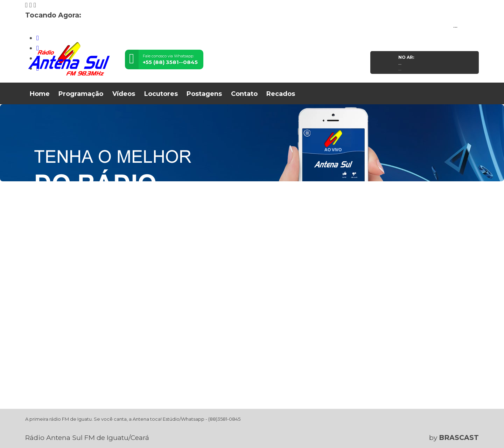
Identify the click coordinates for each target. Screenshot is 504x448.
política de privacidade (265, 431)
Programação (81, 94)
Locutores (161, 94)
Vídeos (124, 94)
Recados (281, 94)
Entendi (457, 425)
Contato (244, 94)
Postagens (204, 94)
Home (40, 94)
